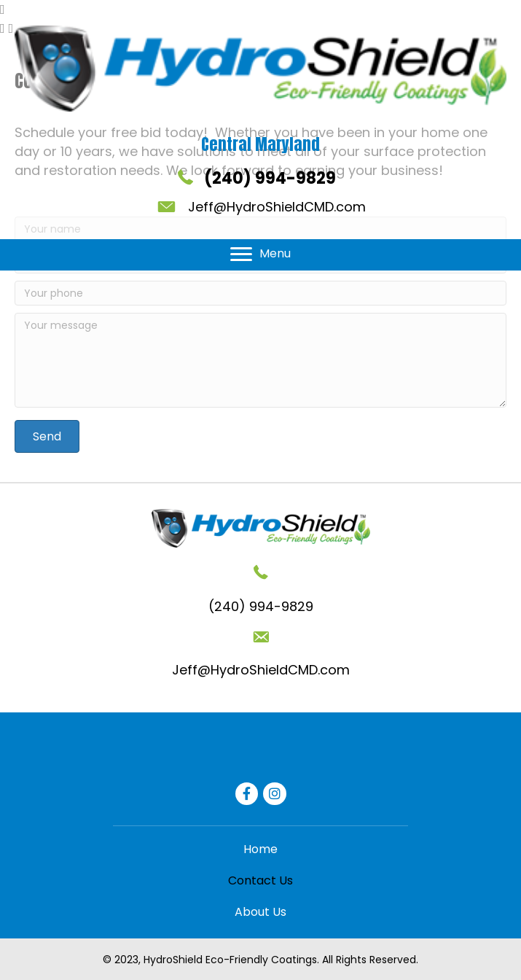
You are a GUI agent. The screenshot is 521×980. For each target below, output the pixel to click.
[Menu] (260, 254)
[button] (47, 436)
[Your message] (260, 360)
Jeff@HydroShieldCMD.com (277, 207)
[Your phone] (260, 293)
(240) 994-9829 (270, 178)
